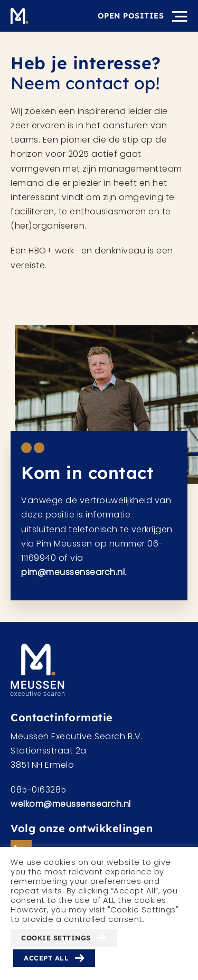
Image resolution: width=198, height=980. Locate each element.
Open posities (131, 16)
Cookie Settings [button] (56, 938)
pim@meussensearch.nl (73, 575)
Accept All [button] (46, 958)
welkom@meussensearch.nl (71, 804)
